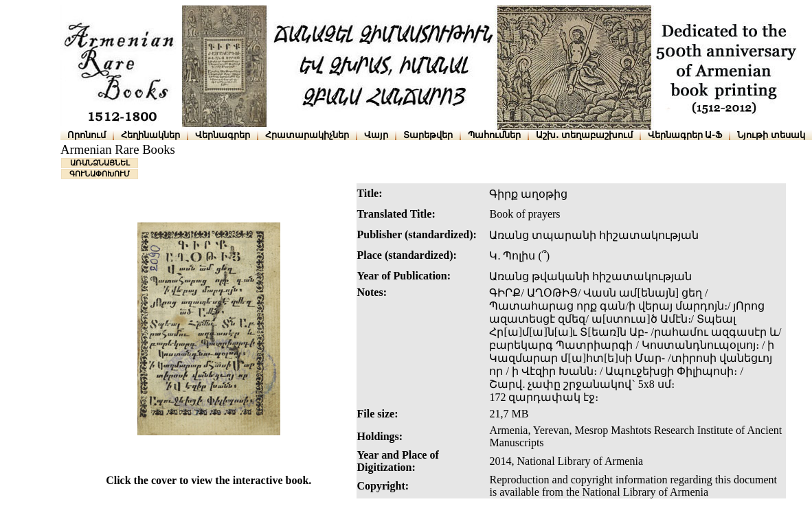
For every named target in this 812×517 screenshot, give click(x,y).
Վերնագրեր (223, 135)
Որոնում (87, 135)
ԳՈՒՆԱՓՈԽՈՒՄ (100, 174)
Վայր (376, 135)
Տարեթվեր (428, 135)
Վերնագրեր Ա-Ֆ (685, 135)
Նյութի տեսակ (771, 135)
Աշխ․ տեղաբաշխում (584, 135)
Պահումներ (494, 135)
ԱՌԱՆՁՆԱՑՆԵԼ (100, 163)
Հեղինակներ (150, 135)
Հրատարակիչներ (307, 135)
